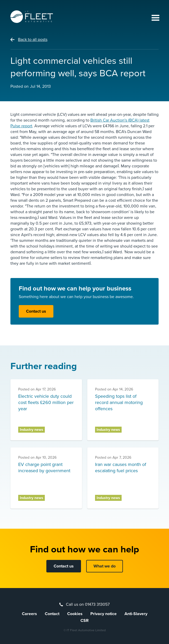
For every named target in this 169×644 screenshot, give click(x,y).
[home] (32, 17)
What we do (105, 566)
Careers (29, 614)
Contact (52, 614)
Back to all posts (33, 40)
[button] (153, 18)
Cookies (75, 614)
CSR (85, 621)
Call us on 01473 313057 (88, 604)
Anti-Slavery (136, 614)
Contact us (36, 311)
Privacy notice (104, 614)
